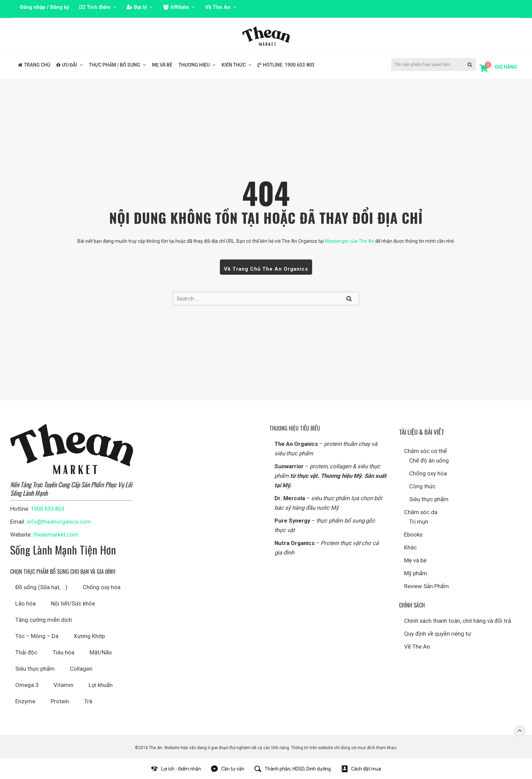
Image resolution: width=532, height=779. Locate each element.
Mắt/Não (101, 652)
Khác (410, 547)
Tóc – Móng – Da (37, 636)
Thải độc (26, 652)
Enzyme (25, 701)
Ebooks (413, 535)
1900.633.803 (47, 509)
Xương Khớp (89, 636)
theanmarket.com (56, 535)
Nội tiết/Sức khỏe (73, 603)
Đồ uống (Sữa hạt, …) (41, 587)
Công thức (422, 486)
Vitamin (63, 685)
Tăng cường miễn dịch (44, 620)
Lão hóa (25, 603)
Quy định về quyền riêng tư (438, 634)
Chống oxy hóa (102, 587)
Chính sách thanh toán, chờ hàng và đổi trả (458, 621)
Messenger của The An (349, 241)
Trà (88, 701)
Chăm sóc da (421, 512)
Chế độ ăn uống (429, 460)
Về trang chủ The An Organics (266, 269)
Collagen (81, 669)
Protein (60, 701)
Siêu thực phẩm (35, 669)
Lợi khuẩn (101, 685)
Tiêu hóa (63, 652)
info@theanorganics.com (59, 522)
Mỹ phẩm (416, 573)
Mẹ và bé (415, 560)
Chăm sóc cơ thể (425, 451)
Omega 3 (27, 685)
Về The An (417, 647)
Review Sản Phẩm (426, 586)
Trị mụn (419, 522)
